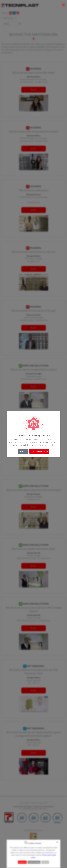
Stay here (23, 451)
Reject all (45, 862)
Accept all (22, 862)
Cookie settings (34, 862)
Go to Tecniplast (39, 451)
